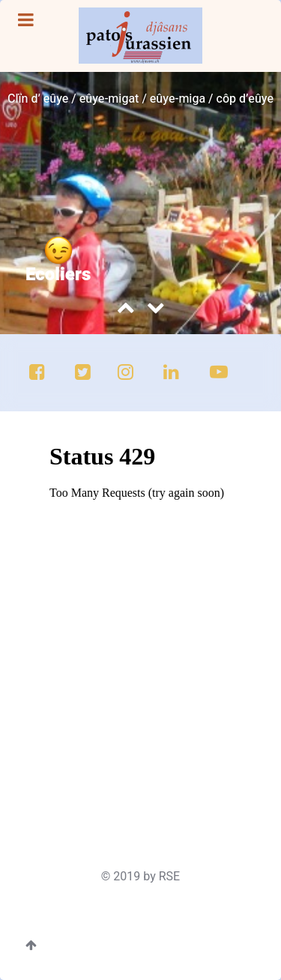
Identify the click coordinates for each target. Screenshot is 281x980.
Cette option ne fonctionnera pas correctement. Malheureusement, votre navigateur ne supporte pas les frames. (145, 624)
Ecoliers (58, 275)
